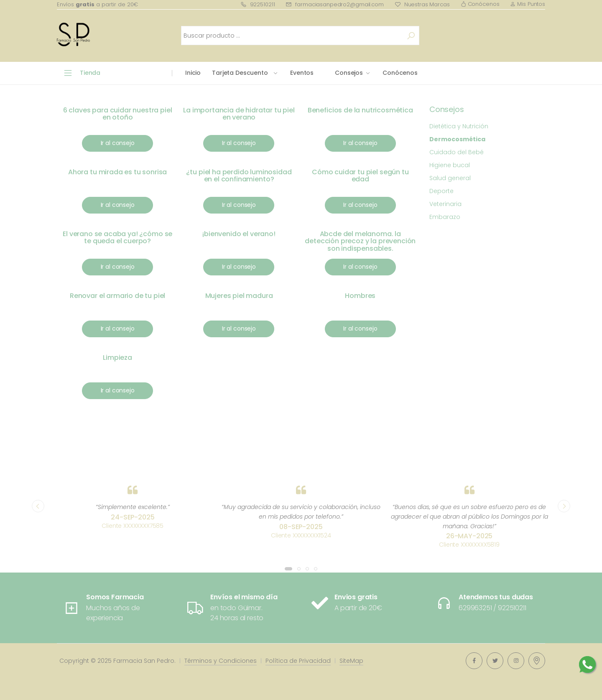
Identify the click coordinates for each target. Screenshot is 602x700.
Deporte (441, 191)
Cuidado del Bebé (457, 152)
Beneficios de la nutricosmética (360, 110)
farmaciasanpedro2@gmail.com (334, 4)
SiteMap (351, 661)
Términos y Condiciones (221, 661)
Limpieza (117, 358)
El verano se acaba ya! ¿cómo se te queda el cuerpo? (117, 238)
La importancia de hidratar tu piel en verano (239, 114)
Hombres (360, 296)
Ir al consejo (118, 143)
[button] (288, 569)
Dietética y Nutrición (459, 126)
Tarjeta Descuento (240, 73)
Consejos (349, 73)
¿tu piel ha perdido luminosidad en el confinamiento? (239, 176)
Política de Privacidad (298, 661)
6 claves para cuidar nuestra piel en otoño (118, 114)
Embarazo (445, 217)
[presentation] (38, 506)
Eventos (302, 73)
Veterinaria (445, 204)
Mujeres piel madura (239, 296)
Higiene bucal (450, 165)
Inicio (193, 73)
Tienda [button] (90, 73)
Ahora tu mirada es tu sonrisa (117, 172)
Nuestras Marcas (422, 4)
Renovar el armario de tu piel (117, 296)
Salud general (450, 178)
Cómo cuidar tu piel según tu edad (360, 176)
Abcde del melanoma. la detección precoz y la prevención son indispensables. (360, 241)
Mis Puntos (528, 4)
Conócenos (480, 4)
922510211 (258, 4)
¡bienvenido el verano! (239, 234)
